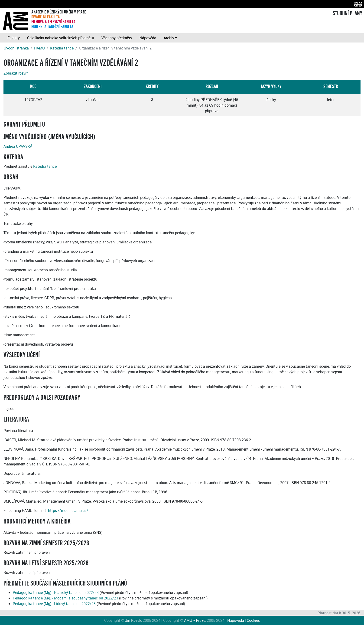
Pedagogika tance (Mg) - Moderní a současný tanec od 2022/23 (65, 598)
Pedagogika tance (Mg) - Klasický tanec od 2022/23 (56, 592)
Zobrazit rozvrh (16, 73)
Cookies (253, 620)
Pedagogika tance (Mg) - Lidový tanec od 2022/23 (54, 604)
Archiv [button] (169, 38)
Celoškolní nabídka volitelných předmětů (61, 38)
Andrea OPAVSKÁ (18, 146)
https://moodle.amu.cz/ (68, 510)
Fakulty (14, 38)
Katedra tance (62, 48)
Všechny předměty (117, 38)
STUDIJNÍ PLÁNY (347, 13)
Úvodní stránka (16, 48)
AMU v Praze (195, 620)
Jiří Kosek (133, 620)
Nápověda (148, 38)
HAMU (39, 48)
